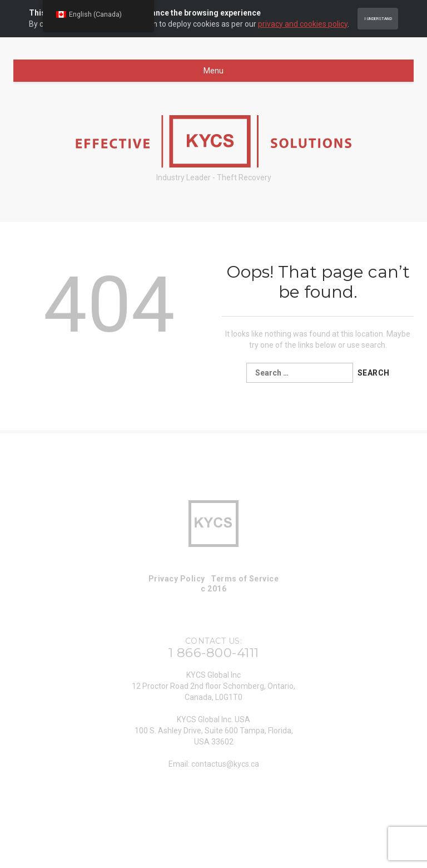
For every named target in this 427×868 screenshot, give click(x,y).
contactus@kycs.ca (225, 764)
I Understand (378, 19)
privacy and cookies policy (303, 24)
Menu (213, 71)
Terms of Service (245, 579)
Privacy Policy (177, 579)
